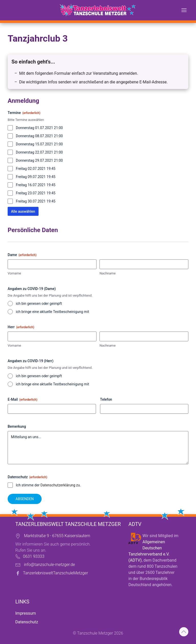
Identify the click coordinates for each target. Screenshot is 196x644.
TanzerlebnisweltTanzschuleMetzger (56, 573)
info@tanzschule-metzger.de (50, 565)
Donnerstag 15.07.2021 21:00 (39, 144)
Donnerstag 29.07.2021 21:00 (39, 160)
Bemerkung (17, 426)
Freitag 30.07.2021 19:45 (36, 201)
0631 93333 (34, 556)
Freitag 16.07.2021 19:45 (36, 185)
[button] (184, 10)
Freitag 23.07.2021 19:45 (36, 193)
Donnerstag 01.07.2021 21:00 (39, 128)
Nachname (108, 273)
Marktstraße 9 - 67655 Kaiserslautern (57, 536)
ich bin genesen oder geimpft (39, 304)
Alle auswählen (23, 211)
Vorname (14, 273)
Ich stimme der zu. (48, 485)
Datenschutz (27, 622)
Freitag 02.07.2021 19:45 (36, 169)
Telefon (106, 399)
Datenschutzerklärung (58, 485)
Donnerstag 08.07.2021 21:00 (39, 136)
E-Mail (22, 400)
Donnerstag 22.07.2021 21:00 (39, 152)
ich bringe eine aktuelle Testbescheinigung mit (52, 312)
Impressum (26, 613)
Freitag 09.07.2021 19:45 (36, 177)
